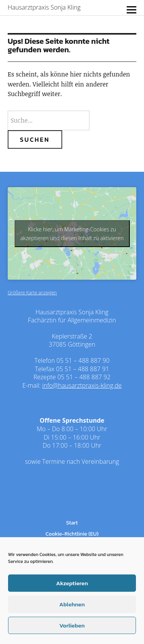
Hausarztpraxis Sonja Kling (44, 7)
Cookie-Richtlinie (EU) (72, 534)
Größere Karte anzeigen (32, 293)
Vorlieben (72, 625)
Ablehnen (72, 604)
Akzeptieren (72, 583)
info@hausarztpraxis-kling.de (82, 385)
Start (72, 523)
